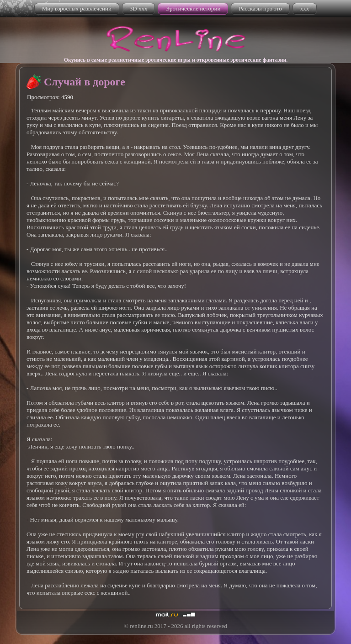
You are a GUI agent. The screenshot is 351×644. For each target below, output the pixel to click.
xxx (305, 8)
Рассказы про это (260, 8)
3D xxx (139, 8)
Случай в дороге (85, 82)
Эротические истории (193, 8)
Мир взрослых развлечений (77, 8)
